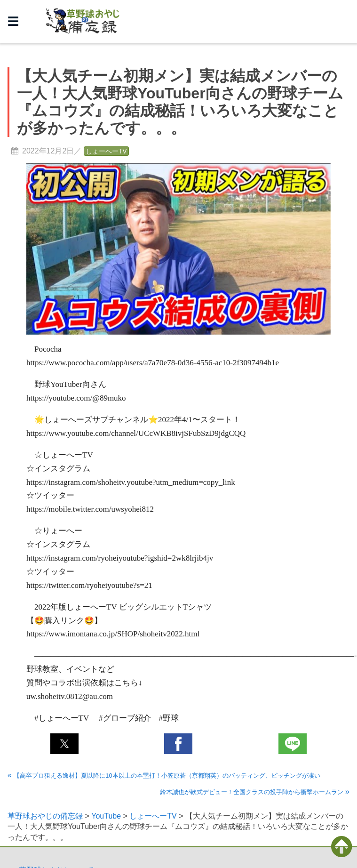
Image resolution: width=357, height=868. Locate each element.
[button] (64, 744)
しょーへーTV (106, 151)
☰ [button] (13, 21)
